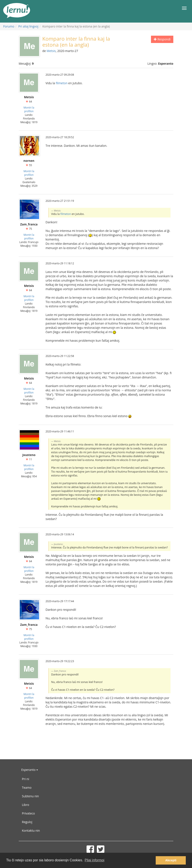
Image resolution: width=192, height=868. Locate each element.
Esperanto (30, 770)
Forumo (9, 26)
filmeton (62, 83)
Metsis (51, 51)
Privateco (28, 813)
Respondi (162, 39)
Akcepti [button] (171, 860)
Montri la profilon (29, 109)
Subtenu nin (30, 796)
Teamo (27, 788)
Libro (26, 805)
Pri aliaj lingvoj (28, 26)
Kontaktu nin (31, 830)
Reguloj (27, 822)
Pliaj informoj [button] (94, 860)
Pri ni (25, 779)
